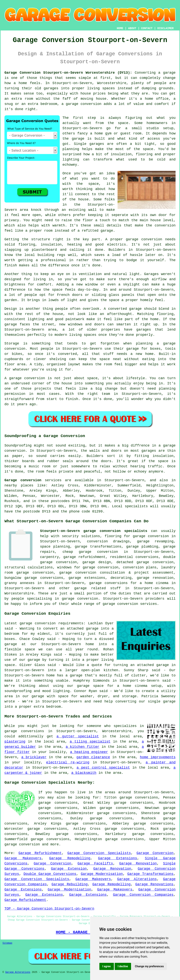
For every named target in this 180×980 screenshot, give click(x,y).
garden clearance (93, 757)
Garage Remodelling (70, 858)
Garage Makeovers (23, 858)
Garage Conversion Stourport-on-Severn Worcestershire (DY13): (68, 73)
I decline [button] (123, 966)
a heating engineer (89, 752)
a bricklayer (34, 757)
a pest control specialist (103, 768)
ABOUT (132, 28)
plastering (15, 742)
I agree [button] (107, 966)
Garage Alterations (137, 879)
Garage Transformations (150, 874)
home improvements (158, 757)
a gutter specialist (78, 736)
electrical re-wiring (68, 762)
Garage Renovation (138, 864)
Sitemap (7, 943)
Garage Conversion (155, 853)
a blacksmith (84, 773)
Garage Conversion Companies (143, 895)
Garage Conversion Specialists (99, 853)
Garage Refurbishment (40, 853)
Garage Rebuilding (70, 884)
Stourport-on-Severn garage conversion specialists (94, 531)
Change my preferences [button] (149, 966)
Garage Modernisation (102, 874)
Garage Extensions (118, 858)
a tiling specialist (90, 742)
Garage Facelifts (95, 864)
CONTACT (147, 28)
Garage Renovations (154, 884)
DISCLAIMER (165, 28)
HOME (120, 28)
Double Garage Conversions (50, 874)
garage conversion (22, 844)
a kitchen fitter (83, 747)
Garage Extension (69, 869)
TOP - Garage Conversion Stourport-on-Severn (49, 909)
